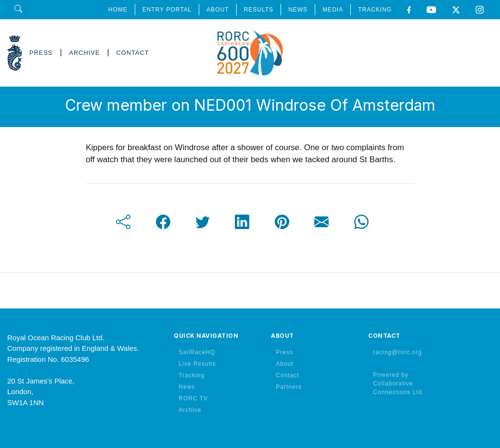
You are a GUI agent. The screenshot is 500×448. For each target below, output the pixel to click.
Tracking (192, 375)
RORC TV (193, 398)
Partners (288, 387)
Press (284, 352)
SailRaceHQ (197, 352)
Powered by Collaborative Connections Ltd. (398, 384)
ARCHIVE (85, 53)
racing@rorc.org (397, 352)
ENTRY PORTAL (167, 10)
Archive (190, 410)
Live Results (197, 364)
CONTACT (133, 53)
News (187, 387)
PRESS (41, 53)
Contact (287, 375)
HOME (118, 10)
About (284, 364)
